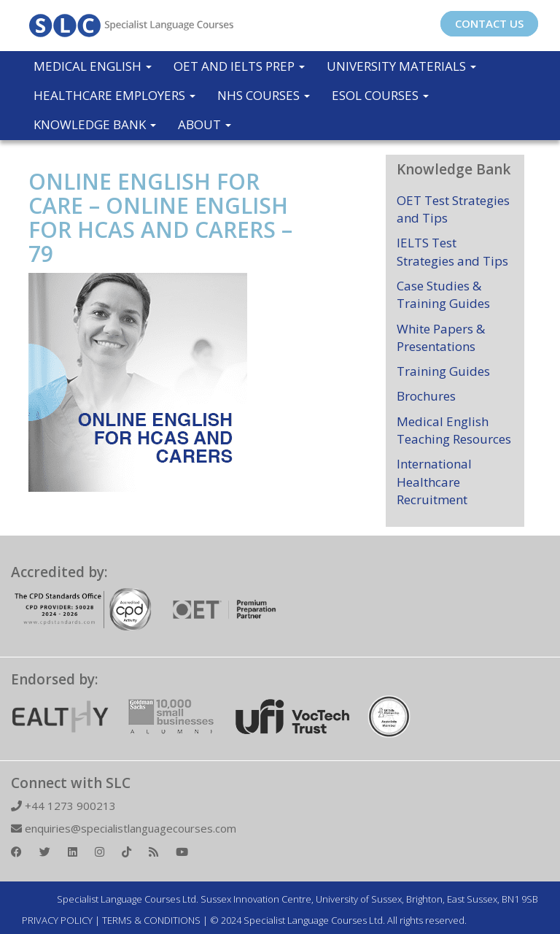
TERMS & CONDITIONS (151, 920)
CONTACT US (489, 23)
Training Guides (443, 371)
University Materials (401, 66)
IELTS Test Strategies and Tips (452, 251)
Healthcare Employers (114, 95)
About (205, 124)
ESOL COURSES (380, 95)
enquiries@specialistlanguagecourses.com (124, 828)
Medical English (93, 66)
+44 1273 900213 (63, 806)
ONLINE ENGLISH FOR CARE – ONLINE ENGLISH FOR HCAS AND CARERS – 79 (160, 217)
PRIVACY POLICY (57, 920)
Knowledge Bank (95, 124)
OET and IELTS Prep (239, 66)
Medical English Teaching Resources (454, 430)
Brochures (426, 396)
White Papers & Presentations (441, 337)
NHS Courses (264, 95)
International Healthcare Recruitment (434, 482)
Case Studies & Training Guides (443, 294)
